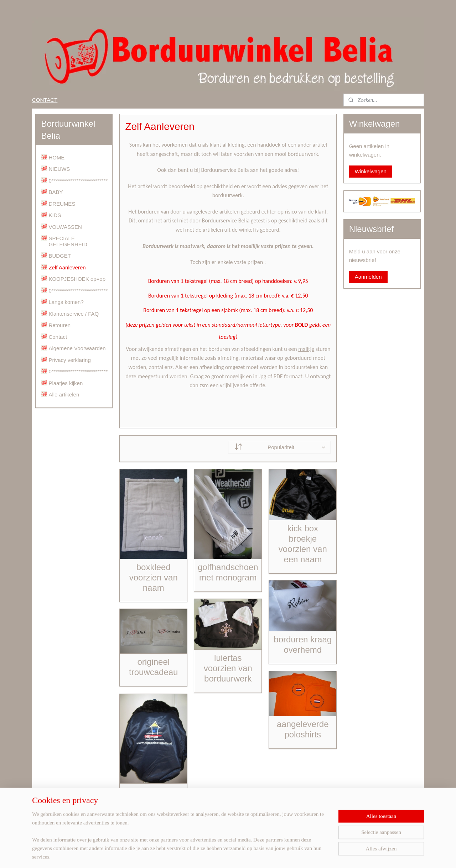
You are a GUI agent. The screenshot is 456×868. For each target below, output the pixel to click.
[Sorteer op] (279, 447)
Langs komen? (66, 302)
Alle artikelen (64, 394)
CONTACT (45, 100)
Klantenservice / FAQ (74, 314)
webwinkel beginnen (247, 855)
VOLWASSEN (65, 227)
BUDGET (60, 256)
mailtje (306, 349)
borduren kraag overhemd (303, 645)
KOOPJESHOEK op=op (77, 279)
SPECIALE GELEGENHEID (68, 241)
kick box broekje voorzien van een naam (302, 544)
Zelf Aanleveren (67, 267)
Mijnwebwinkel (303, 855)
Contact (58, 337)
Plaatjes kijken (66, 383)
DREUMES (62, 204)
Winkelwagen (371, 171)
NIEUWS (59, 169)
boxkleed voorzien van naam (153, 577)
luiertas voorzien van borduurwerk (228, 668)
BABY (56, 192)
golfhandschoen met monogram (228, 572)
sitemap (211, 855)
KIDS (55, 215)
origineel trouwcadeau (153, 667)
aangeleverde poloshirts (303, 729)
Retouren (59, 325)
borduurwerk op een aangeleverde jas (153, 807)
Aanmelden (368, 277)
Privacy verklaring (69, 360)
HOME (56, 157)
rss (224, 855)
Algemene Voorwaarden (77, 348)
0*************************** (78, 181)
